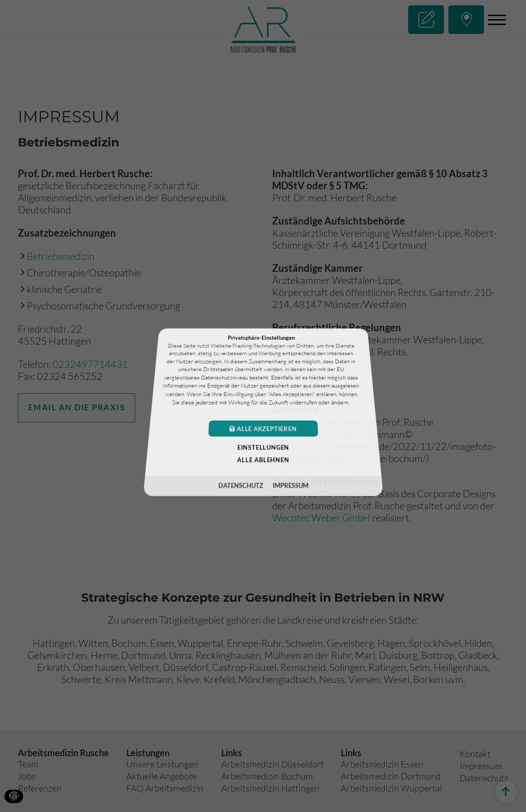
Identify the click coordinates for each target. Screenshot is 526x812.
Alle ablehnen (263, 459)
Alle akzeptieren (263, 428)
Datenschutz (241, 483)
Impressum (290, 483)
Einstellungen (263, 447)
